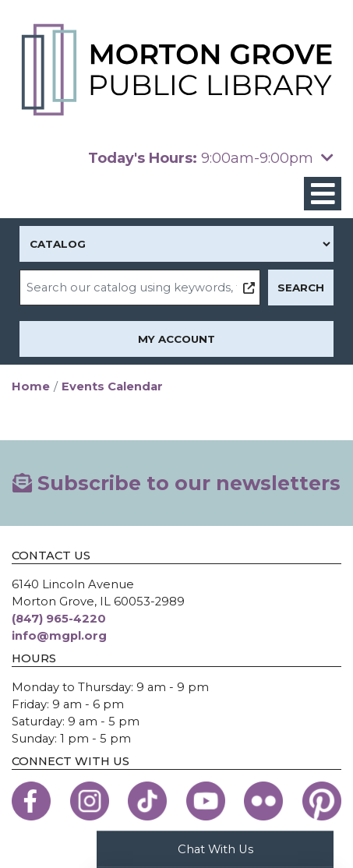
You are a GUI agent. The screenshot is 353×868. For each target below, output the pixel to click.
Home (31, 386)
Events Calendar (112, 386)
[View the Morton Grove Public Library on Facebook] (31, 801)
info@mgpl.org (59, 636)
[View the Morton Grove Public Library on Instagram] (90, 801)
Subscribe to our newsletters (176, 483)
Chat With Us (215, 849)
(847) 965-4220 (59, 619)
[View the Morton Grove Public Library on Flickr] (263, 801)
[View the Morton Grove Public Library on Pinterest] (322, 801)
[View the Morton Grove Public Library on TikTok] (147, 801)
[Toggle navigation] (323, 194)
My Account (176, 339)
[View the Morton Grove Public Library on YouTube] (206, 801)
